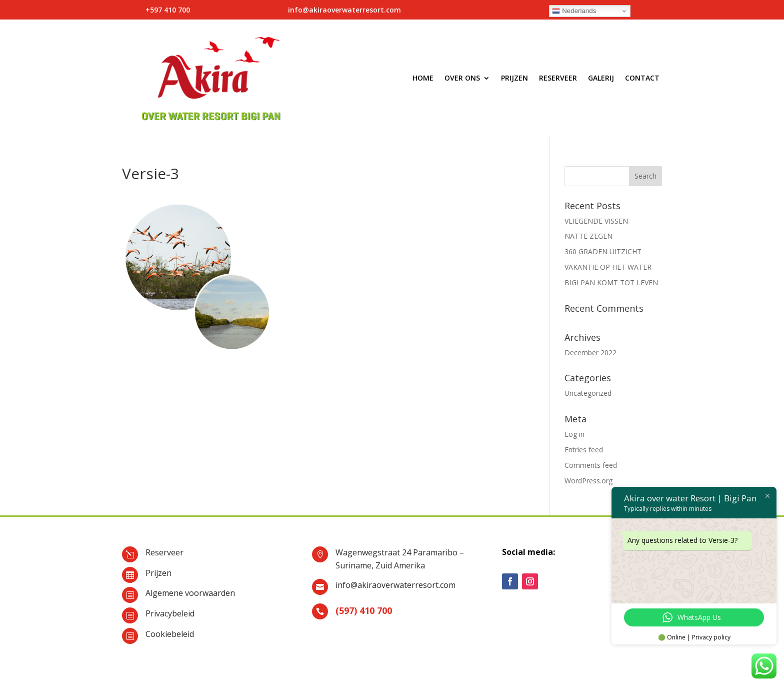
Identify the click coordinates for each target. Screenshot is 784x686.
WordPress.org (588, 481)
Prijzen (514, 78)
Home (423, 78)
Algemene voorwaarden (190, 593)
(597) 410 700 (364, 610)
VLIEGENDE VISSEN (596, 221)
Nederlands (574, 11)
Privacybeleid (170, 613)
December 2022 (590, 353)
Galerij (601, 78)
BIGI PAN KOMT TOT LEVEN (611, 282)
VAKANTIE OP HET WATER (608, 267)
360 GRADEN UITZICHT (603, 251)
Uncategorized (588, 393)
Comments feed (591, 465)
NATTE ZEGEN (588, 236)
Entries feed (584, 450)
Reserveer (558, 78)
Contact (642, 78)
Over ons (462, 78)
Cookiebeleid (170, 634)
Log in (574, 434)
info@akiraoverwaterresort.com (395, 585)
